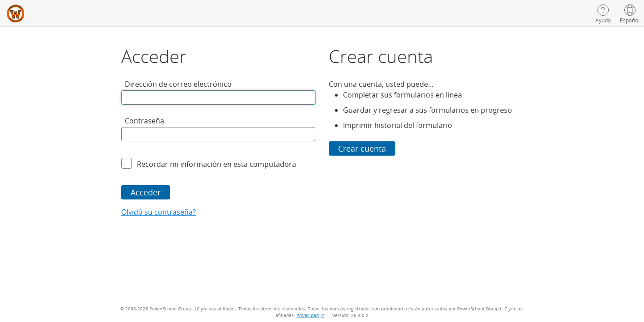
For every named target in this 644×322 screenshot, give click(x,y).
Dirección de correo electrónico (178, 84)
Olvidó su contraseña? (159, 212)
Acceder (146, 192)
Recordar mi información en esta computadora (216, 164)
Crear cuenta (362, 148)
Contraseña (144, 121)
